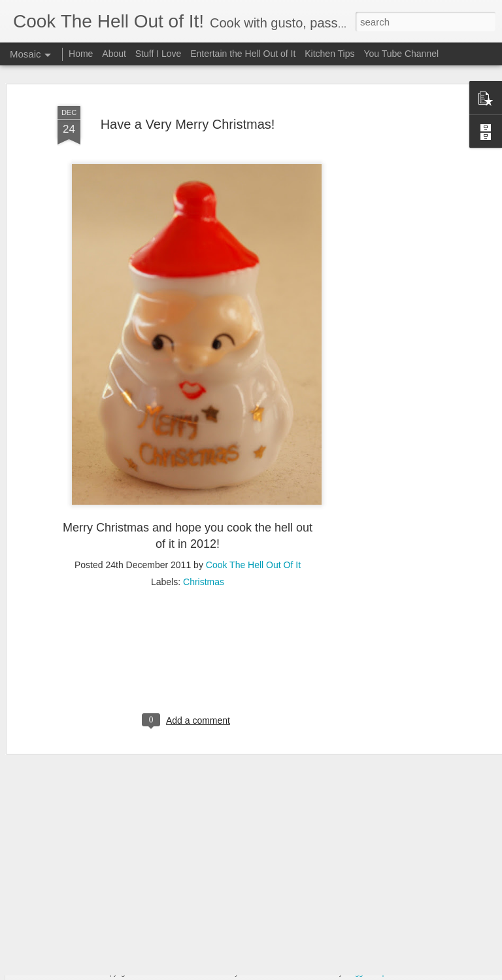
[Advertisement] (390, 280)
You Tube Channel (401, 54)
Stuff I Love (159, 54)
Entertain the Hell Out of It (243, 54)
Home (81, 54)
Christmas (204, 556)
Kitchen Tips (329, 54)
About (114, 54)
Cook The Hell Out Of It (253, 539)
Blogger (357, 973)
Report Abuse (395, 973)
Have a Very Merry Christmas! (188, 98)
